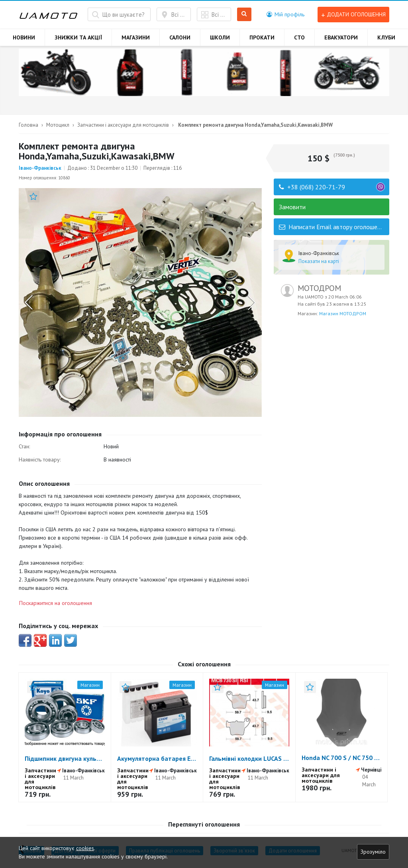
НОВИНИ (24, 37)
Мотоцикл (58, 125)
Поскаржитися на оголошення (56, 603)
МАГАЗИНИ (136, 37)
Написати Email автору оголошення (333, 227)
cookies (85, 848)
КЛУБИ (386, 37)
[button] (285, 14)
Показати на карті (319, 261)
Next (251, 302)
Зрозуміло (373, 852)
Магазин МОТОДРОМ (343, 313)
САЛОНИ (180, 37)
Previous (29, 302)
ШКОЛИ (220, 37)
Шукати (244, 15)
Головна (28, 125)
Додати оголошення (353, 15)
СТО (299, 37)
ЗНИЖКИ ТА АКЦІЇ (78, 37)
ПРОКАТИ (262, 37)
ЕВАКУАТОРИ (341, 37)
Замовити (292, 207)
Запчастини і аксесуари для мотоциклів (123, 125)
